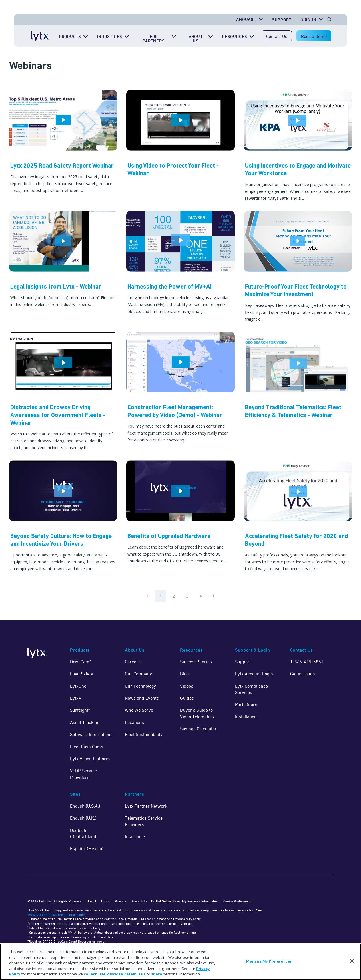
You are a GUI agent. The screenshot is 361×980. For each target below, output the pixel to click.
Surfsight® (80, 710)
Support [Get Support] (282, 20)
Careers (133, 662)
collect (90, 974)
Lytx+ (76, 698)
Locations (134, 722)
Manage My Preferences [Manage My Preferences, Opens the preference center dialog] (269, 961)
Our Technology (140, 686)
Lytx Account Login (254, 674)
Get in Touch (303, 674)
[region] (180, 962)
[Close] (352, 961)
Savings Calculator (198, 729)
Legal (92, 901)
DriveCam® (81, 662)
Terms (105, 901)
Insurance (135, 836)
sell (142, 974)
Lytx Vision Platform (90, 759)
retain (131, 974)
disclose (115, 974)
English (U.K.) (83, 818)
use (102, 974)
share (157, 974)
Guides (187, 698)
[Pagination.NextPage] (214, 596)
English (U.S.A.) (85, 806)
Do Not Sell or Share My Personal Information (185, 901)
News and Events (142, 698)
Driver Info (139, 901)
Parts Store (246, 704)
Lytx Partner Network (146, 806)
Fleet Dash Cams (87, 747)
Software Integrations (91, 734)
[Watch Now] (180, 146)
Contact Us (277, 36)
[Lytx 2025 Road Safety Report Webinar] (63, 146)
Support (243, 662)
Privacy (120, 901)
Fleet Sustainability (144, 734)
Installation (246, 717)
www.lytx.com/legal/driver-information (57, 915)
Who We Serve (139, 710)
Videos (187, 686)
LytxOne (78, 686)
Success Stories (196, 662)
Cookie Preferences (238, 901)
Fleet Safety (82, 674)
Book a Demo (314, 36)
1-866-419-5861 (307, 662)
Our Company (138, 674)
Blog (184, 674)
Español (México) (87, 848)
